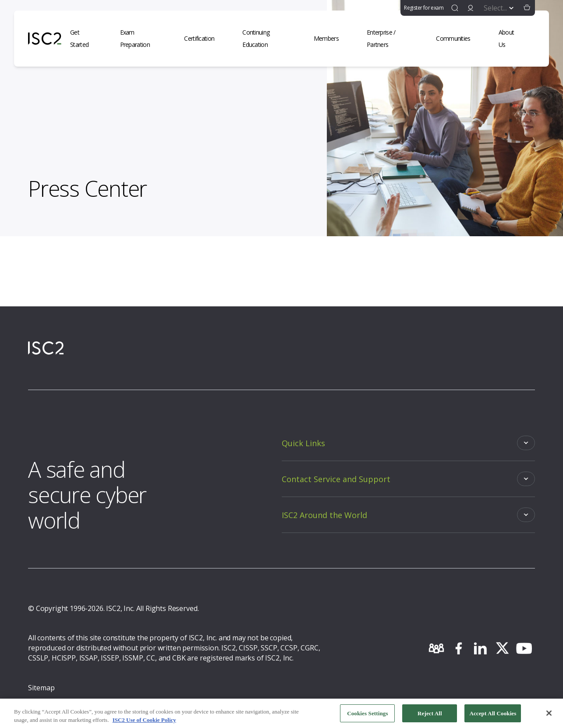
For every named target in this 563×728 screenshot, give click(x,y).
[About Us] (512, 39)
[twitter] (502, 648)
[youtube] (524, 648)
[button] (527, 8)
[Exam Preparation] (143, 39)
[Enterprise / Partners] (393, 39)
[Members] (331, 39)
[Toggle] (409, 443)
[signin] (471, 8)
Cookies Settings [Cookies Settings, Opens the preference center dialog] (367, 716)
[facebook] (458, 648)
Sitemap (41, 688)
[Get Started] (86, 39)
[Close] (549, 716)
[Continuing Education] (269, 39)
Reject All (430, 716)
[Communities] (458, 39)
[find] (455, 8)
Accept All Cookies (493, 716)
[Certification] (204, 39)
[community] (436, 648)
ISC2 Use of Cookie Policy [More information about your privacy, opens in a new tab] (144, 723)
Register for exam (424, 8)
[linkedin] (480, 648)
